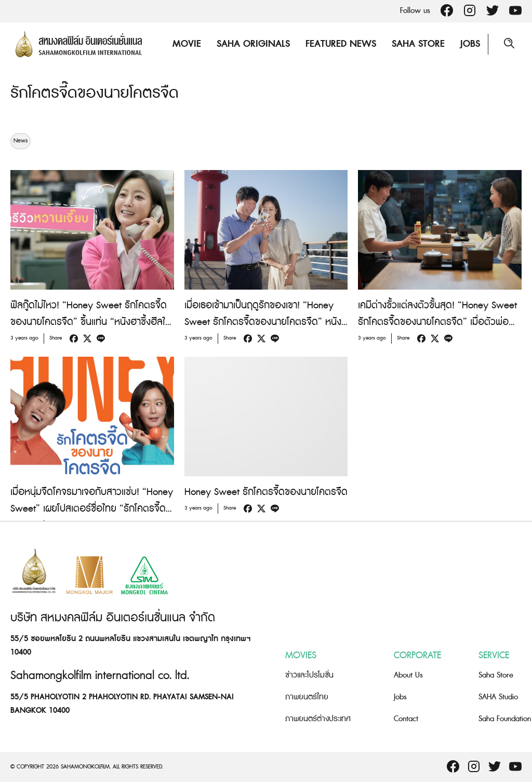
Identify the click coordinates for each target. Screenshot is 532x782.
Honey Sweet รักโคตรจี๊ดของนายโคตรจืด (266, 492)
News (21, 140)
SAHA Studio (498, 696)
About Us (408, 675)
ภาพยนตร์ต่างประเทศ (318, 718)
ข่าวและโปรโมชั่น (309, 675)
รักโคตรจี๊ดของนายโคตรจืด (95, 93)
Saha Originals (253, 44)
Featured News (341, 44)
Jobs (470, 44)
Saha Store (418, 44)
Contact (406, 718)
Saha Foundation (505, 718)
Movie (187, 44)
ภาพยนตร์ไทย (307, 696)
